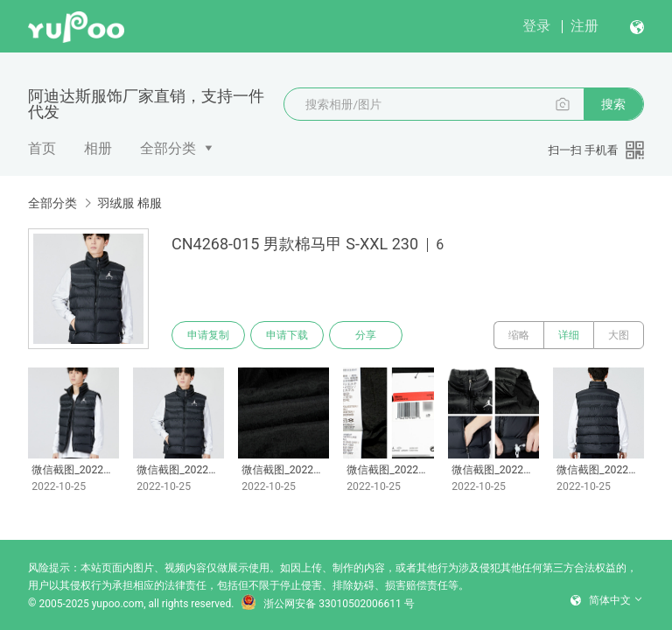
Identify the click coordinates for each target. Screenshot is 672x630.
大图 (619, 335)
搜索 (613, 104)
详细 (569, 335)
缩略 (519, 335)
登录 (536, 26)
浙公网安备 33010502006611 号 (327, 604)
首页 (42, 148)
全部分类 (168, 148)
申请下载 (287, 335)
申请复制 (208, 335)
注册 (584, 26)
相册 (98, 148)
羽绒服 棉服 (129, 203)
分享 (366, 335)
